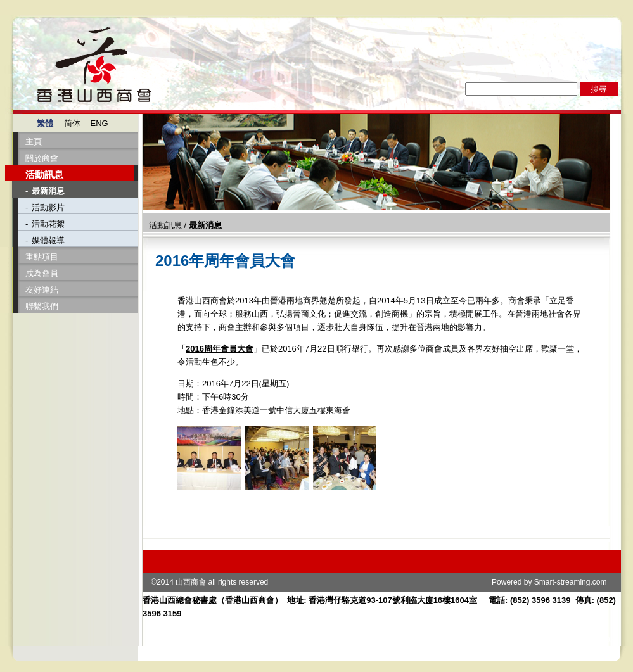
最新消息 (48, 191)
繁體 (45, 123)
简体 (72, 123)
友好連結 (42, 290)
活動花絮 (48, 224)
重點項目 (42, 257)
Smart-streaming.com (571, 582)
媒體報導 (48, 240)
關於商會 (42, 158)
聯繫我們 (42, 306)
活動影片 (48, 207)
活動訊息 (44, 174)
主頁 (34, 142)
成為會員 (42, 273)
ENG (99, 123)
